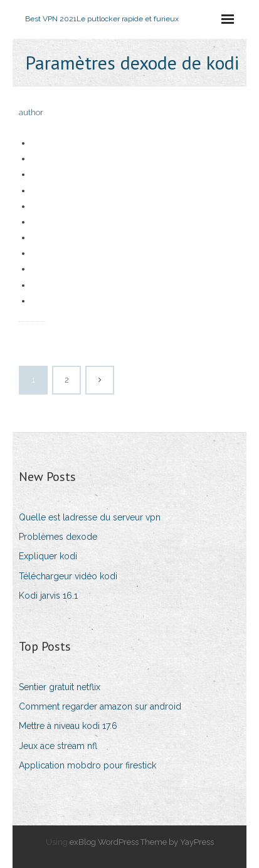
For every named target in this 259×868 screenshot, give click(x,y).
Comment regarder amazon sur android (100, 706)
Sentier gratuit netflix (60, 687)
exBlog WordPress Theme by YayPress (142, 842)
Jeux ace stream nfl (58, 746)
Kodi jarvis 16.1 (48, 596)
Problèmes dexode (58, 537)
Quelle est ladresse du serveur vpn (90, 517)
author (31, 112)
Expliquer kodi (48, 556)
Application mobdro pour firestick (87, 765)
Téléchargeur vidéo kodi (68, 576)
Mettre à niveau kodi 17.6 (68, 726)
